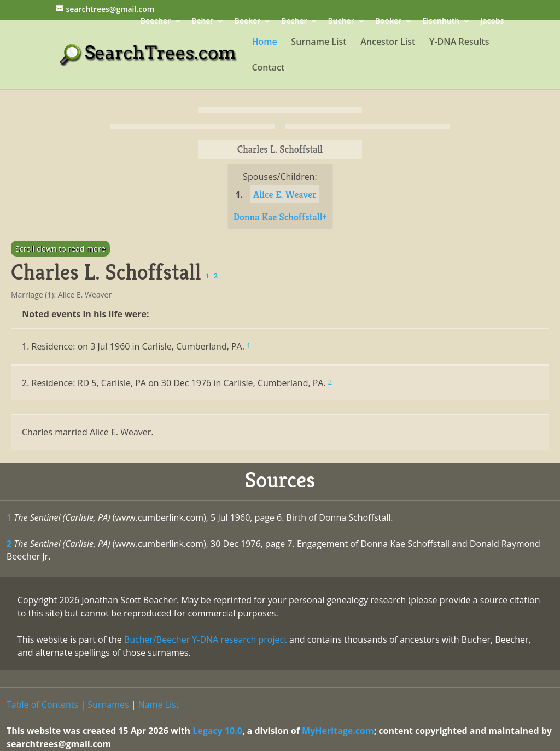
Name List (159, 705)
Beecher (156, 22)
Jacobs (492, 22)
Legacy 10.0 (217, 731)
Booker (388, 22)
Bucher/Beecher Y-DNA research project (206, 639)
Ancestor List (388, 43)
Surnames (108, 705)
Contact (268, 68)
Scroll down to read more (60, 249)
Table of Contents (42, 705)
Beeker (248, 22)
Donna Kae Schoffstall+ (280, 217)
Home (264, 43)
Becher (294, 22)
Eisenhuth (441, 22)
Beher (202, 22)
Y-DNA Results (459, 43)
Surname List (319, 43)
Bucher (341, 22)
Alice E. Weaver (285, 194)
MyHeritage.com (338, 731)
